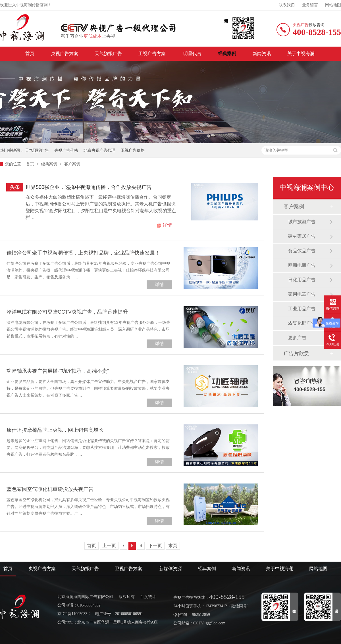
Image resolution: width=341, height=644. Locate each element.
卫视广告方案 (153, 54)
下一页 (155, 546)
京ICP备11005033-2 (74, 614)
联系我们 (287, 5)
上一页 (109, 546)
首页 (30, 54)
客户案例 (72, 164)
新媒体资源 (170, 569)
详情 (167, 225)
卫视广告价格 (133, 150)
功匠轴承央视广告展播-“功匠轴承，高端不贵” (58, 371)
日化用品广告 (302, 280)
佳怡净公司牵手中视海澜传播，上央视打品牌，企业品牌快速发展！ (83, 253)
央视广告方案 (65, 54)
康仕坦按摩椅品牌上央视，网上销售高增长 (55, 430)
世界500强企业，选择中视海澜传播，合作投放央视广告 (89, 187)
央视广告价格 (66, 150)
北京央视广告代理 (99, 150)
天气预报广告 (108, 54)
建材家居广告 (302, 236)
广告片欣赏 (296, 353)
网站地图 (333, 5)
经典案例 (227, 54)
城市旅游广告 (302, 222)
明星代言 (192, 54)
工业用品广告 (302, 309)
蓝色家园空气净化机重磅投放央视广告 (50, 489)
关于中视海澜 (301, 54)
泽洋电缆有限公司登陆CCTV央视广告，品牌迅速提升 (67, 312)
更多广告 (297, 338)
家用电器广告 (302, 294)
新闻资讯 (262, 54)
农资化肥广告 (302, 323)
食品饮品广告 (302, 251)
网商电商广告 (302, 265)
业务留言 (310, 5)
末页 (173, 546)
